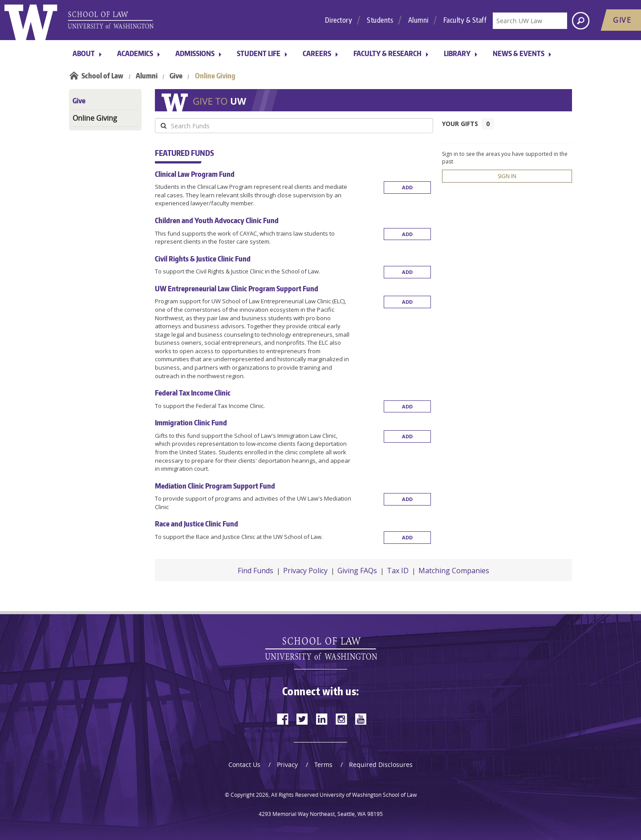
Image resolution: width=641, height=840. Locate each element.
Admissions (195, 53)
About (84, 53)
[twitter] (302, 719)
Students (380, 20)
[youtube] (361, 719)
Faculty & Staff (465, 20)
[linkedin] (322, 719)
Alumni (418, 20)
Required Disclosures (381, 765)
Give (176, 76)
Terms (323, 765)
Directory (339, 20)
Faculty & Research (387, 53)
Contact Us (244, 765)
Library (457, 53)
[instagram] (341, 719)
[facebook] (283, 719)
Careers (317, 53)
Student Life (259, 53)
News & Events (519, 53)
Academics (135, 53)
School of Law (102, 76)
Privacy (287, 765)
